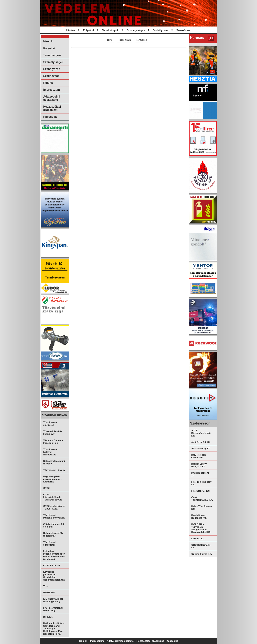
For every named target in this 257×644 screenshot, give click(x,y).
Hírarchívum (125, 40)
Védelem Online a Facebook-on (53, 442)
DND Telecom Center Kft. (199, 456)
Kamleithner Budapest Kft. (199, 517)
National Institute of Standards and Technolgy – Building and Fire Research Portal (54, 629)
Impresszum (52, 90)
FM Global (49, 592)
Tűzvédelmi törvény (54, 470)
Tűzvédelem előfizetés (50, 424)
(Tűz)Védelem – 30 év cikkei (54, 525)
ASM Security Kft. (201, 448)
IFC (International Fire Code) (53, 609)
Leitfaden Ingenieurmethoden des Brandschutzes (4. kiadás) (54, 555)
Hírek (110, 40)
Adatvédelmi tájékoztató (52, 98)
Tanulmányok (110, 30)
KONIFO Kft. (198, 539)
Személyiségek (136, 30)
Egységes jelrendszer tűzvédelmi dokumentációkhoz (54, 576)
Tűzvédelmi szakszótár (50, 543)
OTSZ (47, 488)
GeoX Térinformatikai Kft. (202, 499)
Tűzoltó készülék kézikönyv (53, 433)
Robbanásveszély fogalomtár (53, 534)
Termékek (141, 40)
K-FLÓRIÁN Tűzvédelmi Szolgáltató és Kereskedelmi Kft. (201, 528)
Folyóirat (89, 30)
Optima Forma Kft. (202, 554)
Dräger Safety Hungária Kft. (199, 465)
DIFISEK (48, 617)
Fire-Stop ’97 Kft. (201, 491)
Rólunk (48, 83)
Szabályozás (161, 30)
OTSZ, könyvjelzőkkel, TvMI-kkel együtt (53, 497)
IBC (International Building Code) (53, 600)
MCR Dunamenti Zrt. (200, 474)
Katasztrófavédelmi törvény (54, 462)
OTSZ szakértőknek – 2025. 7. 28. (54, 507)
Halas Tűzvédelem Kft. (202, 508)
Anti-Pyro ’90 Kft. (201, 442)
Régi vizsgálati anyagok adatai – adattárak (53, 479)
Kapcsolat (50, 117)
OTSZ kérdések (52, 565)
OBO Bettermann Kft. (201, 546)
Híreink (71, 30)
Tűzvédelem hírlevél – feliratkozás (50, 452)
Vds (45, 586)
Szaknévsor (184, 30)
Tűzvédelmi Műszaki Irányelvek (54, 516)
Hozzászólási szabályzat (52, 108)
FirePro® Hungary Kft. (201, 483)
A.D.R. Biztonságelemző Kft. (201, 433)
